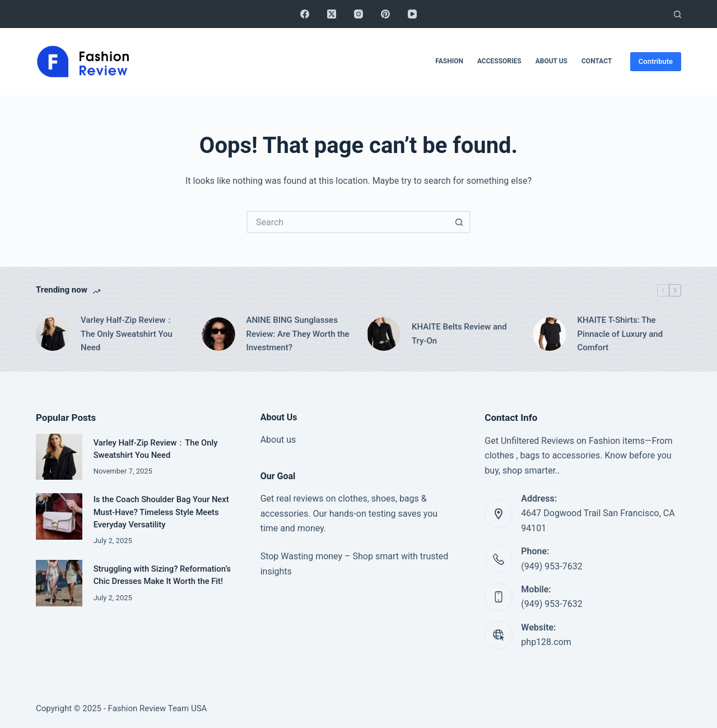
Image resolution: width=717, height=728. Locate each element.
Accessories (499, 61)
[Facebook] (305, 14)
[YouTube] (412, 14)
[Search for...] (347, 222)
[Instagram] (358, 14)
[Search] (678, 14)
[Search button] (459, 222)
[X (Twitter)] (332, 14)
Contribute (656, 61)
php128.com (546, 642)
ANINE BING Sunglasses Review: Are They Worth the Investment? (298, 334)
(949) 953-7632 (551, 566)
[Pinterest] (385, 14)
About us (278, 440)
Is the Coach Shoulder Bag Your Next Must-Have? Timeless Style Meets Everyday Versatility (161, 512)
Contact (597, 61)
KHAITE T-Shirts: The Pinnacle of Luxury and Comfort (620, 334)
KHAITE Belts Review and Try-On (459, 334)
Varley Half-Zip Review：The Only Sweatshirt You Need (127, 334)
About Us (551, 61)
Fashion (449, 61)
